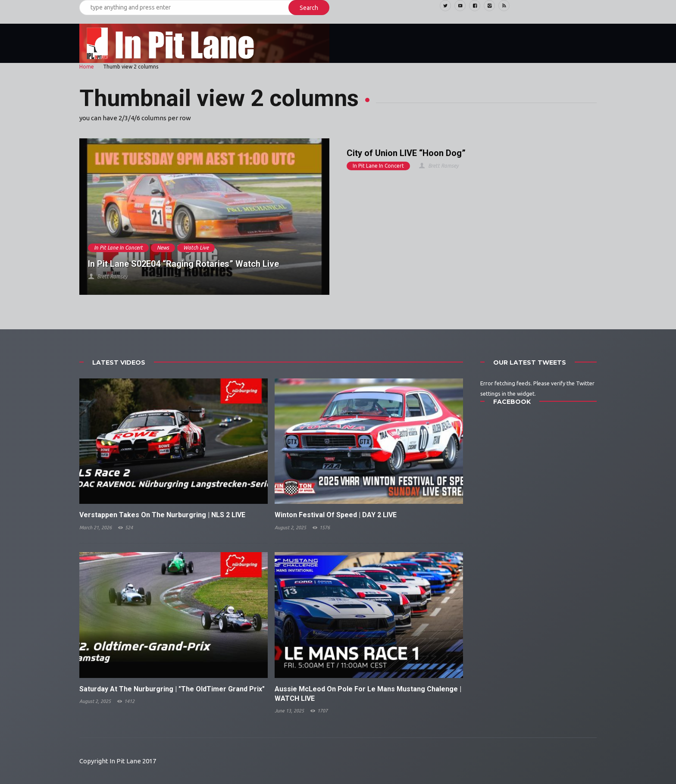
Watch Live (196, 248)
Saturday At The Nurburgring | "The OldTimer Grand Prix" (172, 689)
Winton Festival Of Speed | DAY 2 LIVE (336, 515)
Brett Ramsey (108, 276)
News (163, 248)
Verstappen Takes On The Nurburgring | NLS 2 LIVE (162, 515)
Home (87, 67)
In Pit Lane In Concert (118, 248)
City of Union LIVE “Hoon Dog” (406, 153)
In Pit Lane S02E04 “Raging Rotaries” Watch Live (183, 264)
